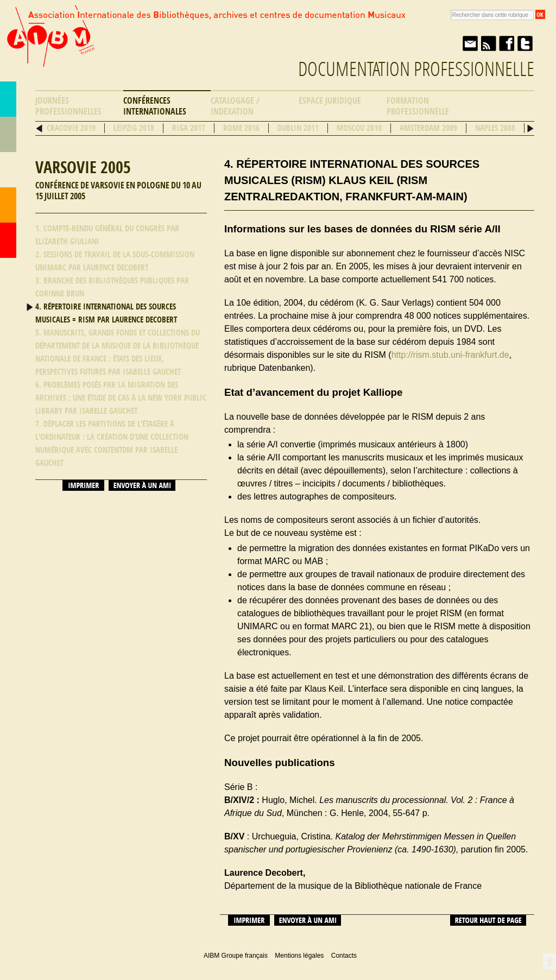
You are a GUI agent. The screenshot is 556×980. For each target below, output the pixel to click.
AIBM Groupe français (49, 45)
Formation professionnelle (418, 106)
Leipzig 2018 (134, 128)
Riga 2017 (189, 128)
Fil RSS (488, 43)
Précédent (39, 128)
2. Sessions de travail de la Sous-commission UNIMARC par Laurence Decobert (115, 261)
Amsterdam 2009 (428, 128)
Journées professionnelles (68, 106)
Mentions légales (299, 956)
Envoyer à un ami (470, 43)
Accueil (8, 240)
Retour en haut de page (549, 961)
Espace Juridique (330, 101)
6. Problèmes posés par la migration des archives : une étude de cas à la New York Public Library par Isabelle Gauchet (121, 398)
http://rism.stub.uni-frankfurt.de (450, 355)
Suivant (530, 128)
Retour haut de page (488, 920)
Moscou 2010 (359, 128)
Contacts (8, 205)
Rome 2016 (241, 128)
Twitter (525, 43)
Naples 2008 (495, 128)
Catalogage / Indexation (235, 106)
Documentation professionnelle (416, 69)
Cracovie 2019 (71, 128)
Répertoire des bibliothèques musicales (8, 134)
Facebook (507, 43)
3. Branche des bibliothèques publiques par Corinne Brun (112, 287)
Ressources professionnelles (8, 170)
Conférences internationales (155, 106)
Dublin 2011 (298, 128)
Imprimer (83, 485)
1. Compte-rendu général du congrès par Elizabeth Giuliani (107, 235)
